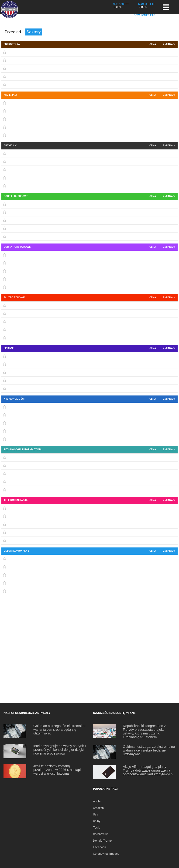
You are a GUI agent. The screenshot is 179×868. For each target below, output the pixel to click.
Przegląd (13, 32)
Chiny (97, 821)
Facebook (100, 847)
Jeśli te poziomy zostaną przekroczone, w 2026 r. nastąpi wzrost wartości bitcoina (57, 770)
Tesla (97, 827)
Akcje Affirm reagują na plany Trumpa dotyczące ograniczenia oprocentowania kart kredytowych (148, 770)
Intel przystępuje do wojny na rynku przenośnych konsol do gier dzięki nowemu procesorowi (60, 750)
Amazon (98, 808)
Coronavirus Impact (106, 854)
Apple (97, 801)
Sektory (34, 32)
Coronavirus (101, 834)
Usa (96, 814)
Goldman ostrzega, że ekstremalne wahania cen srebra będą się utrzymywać (59, 730)
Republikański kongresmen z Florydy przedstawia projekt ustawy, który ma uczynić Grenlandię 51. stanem (144, 731)
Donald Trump (102, 841)
